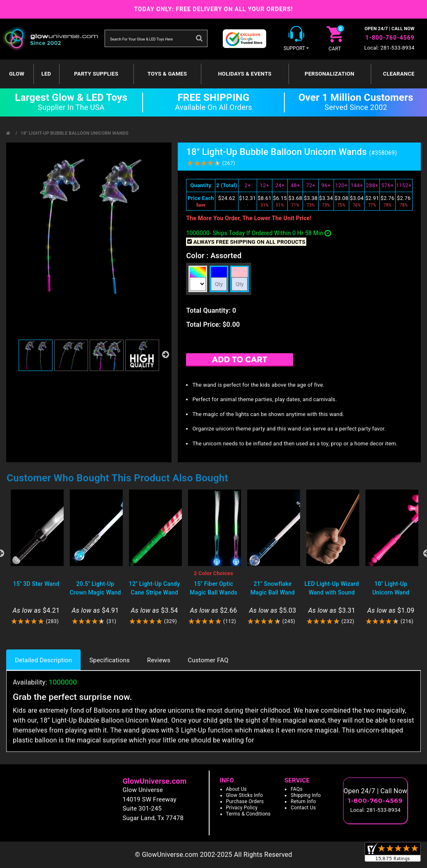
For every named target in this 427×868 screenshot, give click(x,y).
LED (46, 74)
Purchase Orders (245, 801)
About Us (237, 789)
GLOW (17, 74)
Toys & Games (167, 74)
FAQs (297, 789)
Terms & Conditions (248, 814)
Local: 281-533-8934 (389, 48)
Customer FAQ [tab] (208, 660)
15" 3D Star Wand (36, 584)
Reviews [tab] (159, 660)
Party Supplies (96, 74)
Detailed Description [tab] (43, 660)
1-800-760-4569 (390, 38)
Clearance (399, 74)
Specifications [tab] (110, 660)
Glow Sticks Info (245, 795)
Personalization (329, 74)
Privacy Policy (242, 808)
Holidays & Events (245, 74)
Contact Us (303, 808)
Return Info (303, 801)
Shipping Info (306, 795)
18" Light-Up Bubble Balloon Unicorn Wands (75, 133)
